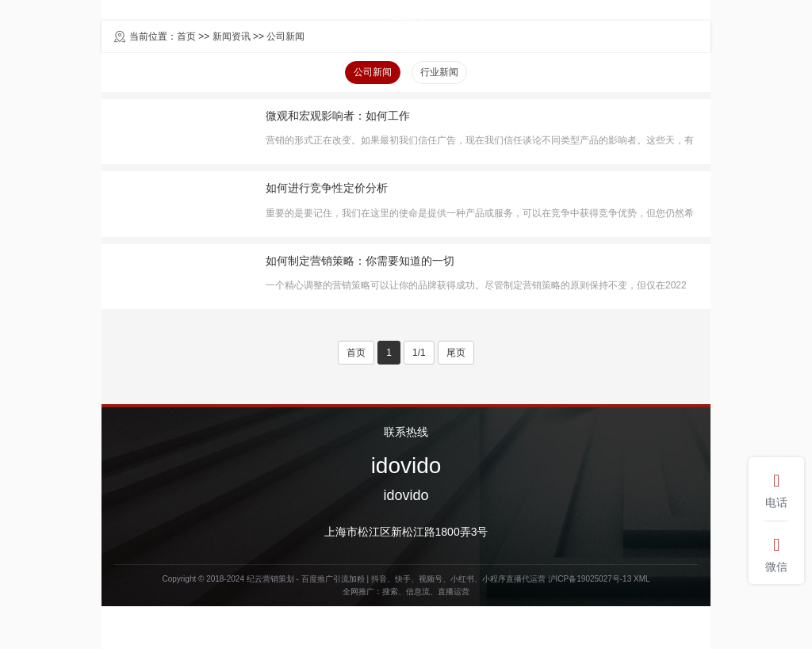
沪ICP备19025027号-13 (590, 579)
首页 (356, 353)
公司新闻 (373, 72)
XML (642, 579)
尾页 (456, 353)
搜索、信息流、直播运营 (426, 592)
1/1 (419, 353)
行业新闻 (439, 72)
